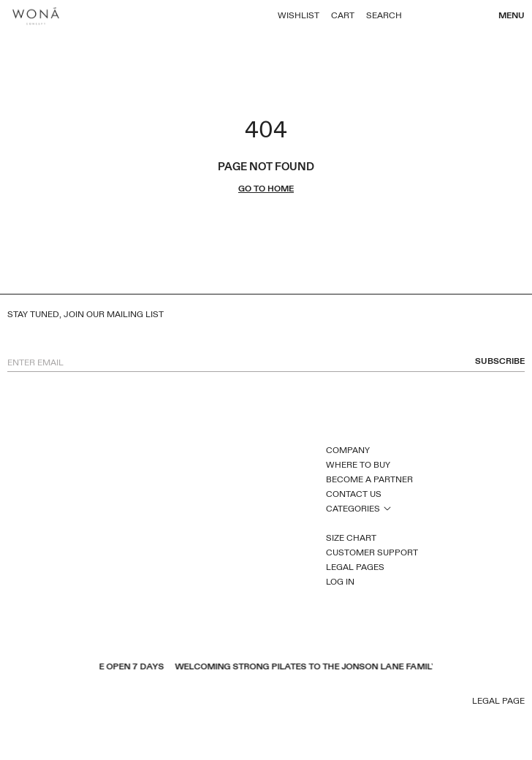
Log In (340, 582)
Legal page (498, 701)
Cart (343, 15)
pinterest (52, 702)
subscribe (500, 361)
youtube (33, 702)
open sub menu (387, 508)
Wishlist (299, 15)
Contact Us (354, 494)
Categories (353, 509)
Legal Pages (355, 567)
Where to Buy (358, 465)
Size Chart (351, 538)
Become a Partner (369, 479)
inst (71, 702)
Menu (512, 15)
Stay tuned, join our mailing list (85, 315)
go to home (266, 189)
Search (384, 15)
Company (348, 450)
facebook (14, 702)
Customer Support (372, 552)
